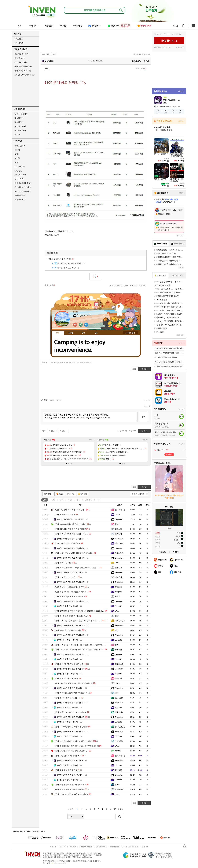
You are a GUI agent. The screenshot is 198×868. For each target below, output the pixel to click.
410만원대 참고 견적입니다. (71, 703)
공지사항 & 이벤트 (22, 54)
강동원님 (118, 650)
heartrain (118, 751)
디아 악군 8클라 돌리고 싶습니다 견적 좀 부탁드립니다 (79, 621)
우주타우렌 (119, 553)
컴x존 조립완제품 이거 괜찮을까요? (71, 616)
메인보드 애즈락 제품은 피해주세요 (71, 592)
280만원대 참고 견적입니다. (71, 548)
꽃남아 (117, 524)
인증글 (61, 494)
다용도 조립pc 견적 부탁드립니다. (71, 712)
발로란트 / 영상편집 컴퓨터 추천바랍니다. (74, 553)
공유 (112, 285)
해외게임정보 (20, 167)
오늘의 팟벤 (19, 122)
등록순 (52, 400)
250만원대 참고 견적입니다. (71, 558)
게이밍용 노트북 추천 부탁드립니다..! (72, 693)
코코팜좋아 (119, 741)
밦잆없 (117, 597)
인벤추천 (89, 500)
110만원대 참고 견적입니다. (71, 654)
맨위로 (133, 431)
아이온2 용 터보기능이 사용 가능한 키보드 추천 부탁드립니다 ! (82, 645)
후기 (78, 500)
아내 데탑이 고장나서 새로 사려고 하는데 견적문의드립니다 (81, 650)
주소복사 (45, 362)
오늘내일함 (119, 789)
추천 (70, 500)
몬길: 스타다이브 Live (171, 100)
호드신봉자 (119, 698)
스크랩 (117, 285)
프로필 (71, 333)
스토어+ (181, 121)
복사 (54, 54)
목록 (137, 69)
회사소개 (53, 847)
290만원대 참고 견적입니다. (71, 625)
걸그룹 (17, 158)
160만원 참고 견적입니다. (70, 572)
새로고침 (147, 400)
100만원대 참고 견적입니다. (71, 601)
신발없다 (118, 568)
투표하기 (169, 454)
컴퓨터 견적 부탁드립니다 (68, 698)
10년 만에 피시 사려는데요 (68, 756)
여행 (16, 162)
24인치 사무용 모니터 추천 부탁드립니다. (74, 683)
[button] (67, 464)
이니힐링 (81, 325)
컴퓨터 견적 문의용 (65, 515)
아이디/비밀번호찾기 (163, 47)
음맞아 (117, 785)
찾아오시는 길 (133, 847)
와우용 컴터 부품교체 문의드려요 (71, 785)
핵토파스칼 (119, 543)
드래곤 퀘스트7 (20, 195)
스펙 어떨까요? (63, 563)
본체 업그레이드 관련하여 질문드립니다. (73, 741)
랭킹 (83, 333)
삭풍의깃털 (119, 712)
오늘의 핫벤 (19, 118)
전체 (45, 500)
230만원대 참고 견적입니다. (71, 539)
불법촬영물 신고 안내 (117, 847)
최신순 (59, 400)
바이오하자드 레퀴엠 (23, 191)
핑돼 (117, 630)
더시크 (117, 515)
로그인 (175, 26)
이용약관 (73, 847)
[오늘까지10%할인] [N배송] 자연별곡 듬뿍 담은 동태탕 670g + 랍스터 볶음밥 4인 (169, 353)
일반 (53, 500)
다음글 (52, 431)
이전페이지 (122, 431)
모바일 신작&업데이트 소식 (25, 75)
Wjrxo (117, 611)
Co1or (117, 794)
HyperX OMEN (20, 175)
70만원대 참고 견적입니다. (71, 519)
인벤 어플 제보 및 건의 (23, 66)
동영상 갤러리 (20, 58)
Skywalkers (48, 61)
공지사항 (145, 847)
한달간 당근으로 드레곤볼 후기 (70, 587)
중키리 (117, 645)
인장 (58, 333)
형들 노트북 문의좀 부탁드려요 (70, 789)
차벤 (16, 154)
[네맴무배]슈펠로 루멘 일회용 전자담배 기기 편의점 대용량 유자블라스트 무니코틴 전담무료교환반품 (169, 362)
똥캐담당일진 (120, 727)
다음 (120, 809)
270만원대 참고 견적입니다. (71, 669)
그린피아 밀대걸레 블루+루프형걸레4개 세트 (169, 366)
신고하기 (125, 285)
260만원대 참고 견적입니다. (71, 732)
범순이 (117, 616)
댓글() (144, 69)
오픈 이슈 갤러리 (21, 114)
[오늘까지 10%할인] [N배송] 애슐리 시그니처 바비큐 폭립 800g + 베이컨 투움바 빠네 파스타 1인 (169, 348)
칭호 (96, 333)
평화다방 (118, 678)
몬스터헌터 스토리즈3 (23, 187)
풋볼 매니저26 (20, 200)
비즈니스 (63, 847)
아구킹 (117, 683)
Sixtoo (117, 563)
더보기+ (92, 440)
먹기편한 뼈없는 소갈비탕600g (166, 357)
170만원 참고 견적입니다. (70, 775)
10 (115, 809)
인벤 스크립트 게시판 (23, 71)
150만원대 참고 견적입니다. (71, 717)
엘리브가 (118, 529)
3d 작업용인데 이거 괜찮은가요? (70, 529)
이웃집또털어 (120, 621)
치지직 (17, 150)
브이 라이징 (19, 179)
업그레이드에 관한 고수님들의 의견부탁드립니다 (77, 746)
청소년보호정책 (101, 847)
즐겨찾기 (84, 494)
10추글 (72, 494)
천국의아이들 (120, 510)
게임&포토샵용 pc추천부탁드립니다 (72, 794)
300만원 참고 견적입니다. (70, 688)
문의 (62, 500)
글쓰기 (144, 487)
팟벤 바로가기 (20, 146)
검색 (120, 817)
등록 (144, 417)
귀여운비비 (119, 577)
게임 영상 (18, 171)
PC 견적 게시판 (20, 130)
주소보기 (45, 54)
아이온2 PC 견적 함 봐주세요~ (69, 664)
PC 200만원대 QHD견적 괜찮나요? (71, 727)
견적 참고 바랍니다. (69, 268)
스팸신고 (134, 285)
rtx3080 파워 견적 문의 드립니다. (70, 524)
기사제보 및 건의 (21, 62)
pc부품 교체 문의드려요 (67, 678)
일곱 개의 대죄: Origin (23, 183)
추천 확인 (142, 285)
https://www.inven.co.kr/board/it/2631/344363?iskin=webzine (72, 362)
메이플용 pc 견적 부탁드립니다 (70, 597)
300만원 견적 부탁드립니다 (68, 630)
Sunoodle (118, 606)
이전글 (63, 431)
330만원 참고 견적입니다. (70, 760)
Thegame (118, 587)
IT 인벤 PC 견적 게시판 (142, 54)
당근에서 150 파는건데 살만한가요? (72, 751)
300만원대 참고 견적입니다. (71, 635)
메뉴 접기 (130, 333)
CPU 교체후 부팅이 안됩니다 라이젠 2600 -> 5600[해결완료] (81, 611)
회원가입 (181, 47)
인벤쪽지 (75, 325)
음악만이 (118, 534)
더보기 (86, 325)
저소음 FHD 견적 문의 (66, 577)
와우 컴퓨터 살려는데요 (61, 259)
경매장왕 (118, 770)
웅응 (117, 693)
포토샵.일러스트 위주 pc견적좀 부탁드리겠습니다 (77, 568)
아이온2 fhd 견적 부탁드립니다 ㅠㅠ (72, 534)
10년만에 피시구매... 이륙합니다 (70, 510)
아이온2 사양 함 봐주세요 (67, 543)
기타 (99, 500)
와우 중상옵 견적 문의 (66, 770)
